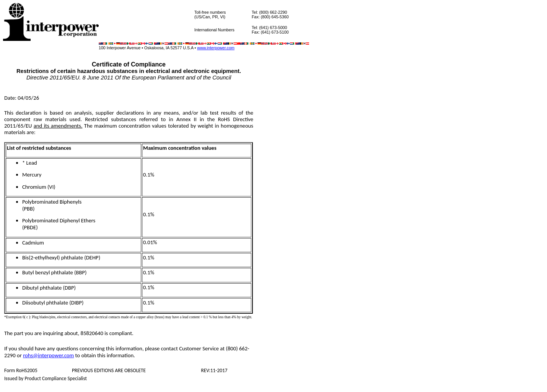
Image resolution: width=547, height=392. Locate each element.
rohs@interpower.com (48, 355)
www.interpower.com (216, 48)
